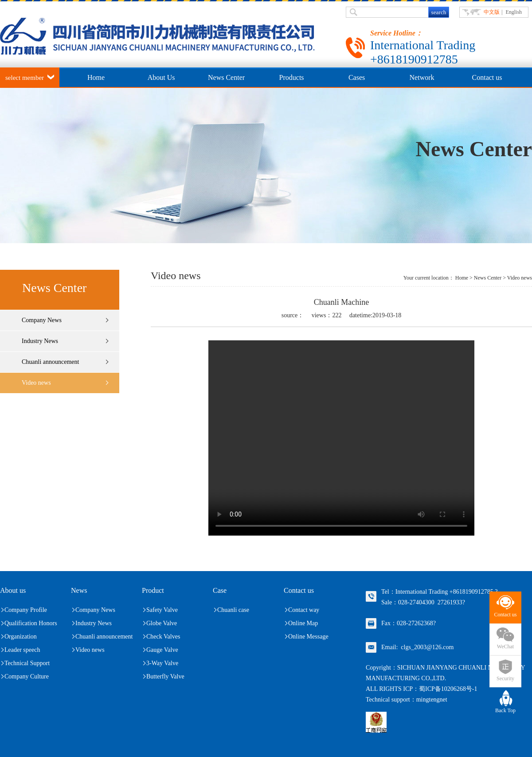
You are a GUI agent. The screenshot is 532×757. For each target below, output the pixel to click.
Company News (42, 320)
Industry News (40, 341)
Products (292, 77)
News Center (226, 77)
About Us (161, 77)
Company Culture (27, 676)
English (514, 12)
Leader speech (22, 650)
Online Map (303, 623)
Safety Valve (162, 610)
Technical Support (27, 663)
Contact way (304, 610)
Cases (357, 77)
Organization (21, 637)
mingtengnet (432, 700)
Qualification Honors (31, 623)
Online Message (308, 637)
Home (96, 77)
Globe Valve (162, 623)
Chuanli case (233, 610)
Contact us (487, 77)
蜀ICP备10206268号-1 (448, 689)
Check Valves (163, 637)
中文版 (492, 12)
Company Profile (26, 610)
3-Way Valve (162, 663)
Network (422, 77)
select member (25, 78)
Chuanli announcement (50, 362)
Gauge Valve (162, 650)
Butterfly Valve (165, 676)
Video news (36, 383)
